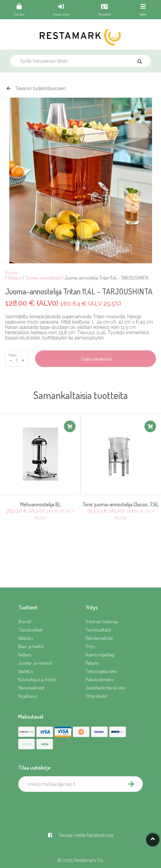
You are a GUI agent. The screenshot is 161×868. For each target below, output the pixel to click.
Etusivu (11, 272)
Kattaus (15, 278)
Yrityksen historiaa (102, 621)
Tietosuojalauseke (101, 671)
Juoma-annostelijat (43, 278)
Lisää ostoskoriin (96, 359)
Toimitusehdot (98, 630)
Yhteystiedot (96, 696)
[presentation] (69, 806)
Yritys (90, 646)
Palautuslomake (100, 679)
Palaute (92, 663)
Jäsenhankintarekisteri (106, 688)
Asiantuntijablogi (100, 655)
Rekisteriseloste (99, 638)
